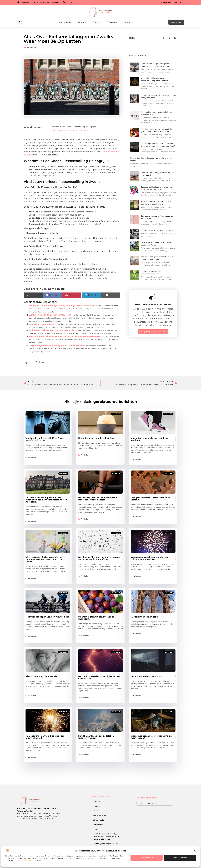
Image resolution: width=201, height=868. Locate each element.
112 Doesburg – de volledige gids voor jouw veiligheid (45, 737)
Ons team (113, 22)
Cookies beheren (180, 858)
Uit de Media (98, 820)
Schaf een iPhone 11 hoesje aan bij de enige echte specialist (61, 306)
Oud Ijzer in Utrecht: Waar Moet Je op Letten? (150, 499)
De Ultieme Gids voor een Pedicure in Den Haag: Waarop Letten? (98, 499)
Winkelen (32, 47)
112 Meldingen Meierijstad (144, 617)
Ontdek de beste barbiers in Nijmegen (158, 230)
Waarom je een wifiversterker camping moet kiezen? (151, 737)
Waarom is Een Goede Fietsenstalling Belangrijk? (74, 127)
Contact (128, 22)
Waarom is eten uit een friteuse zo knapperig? (96, 618)
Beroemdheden (100, 815)
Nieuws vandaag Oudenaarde (41, 676)
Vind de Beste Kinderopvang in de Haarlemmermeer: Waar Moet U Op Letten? (44, 559)
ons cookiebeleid (26, 861)
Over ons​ (97, 22)
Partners (82, 22)
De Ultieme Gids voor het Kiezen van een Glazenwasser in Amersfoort (100, 558)
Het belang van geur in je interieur (96, 438)
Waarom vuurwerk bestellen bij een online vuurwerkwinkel (150, 558)
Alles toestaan (147, 858)
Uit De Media (65, 22)
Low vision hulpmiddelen (42, 324)
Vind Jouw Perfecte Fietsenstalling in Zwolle (71, 130)
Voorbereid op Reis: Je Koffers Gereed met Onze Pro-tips (45, 439)
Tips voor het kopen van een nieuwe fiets (47, 617)
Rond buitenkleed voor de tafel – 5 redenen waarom (96, 737)
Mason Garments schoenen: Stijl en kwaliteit (149, 439)
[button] (195, 851)
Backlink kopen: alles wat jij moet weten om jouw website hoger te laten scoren (106, 836)
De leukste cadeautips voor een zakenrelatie (53, 330)
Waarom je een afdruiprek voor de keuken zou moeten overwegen (65, 336)
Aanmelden (98, 825)
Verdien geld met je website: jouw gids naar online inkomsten (105, 846)
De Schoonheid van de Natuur (146, 676)
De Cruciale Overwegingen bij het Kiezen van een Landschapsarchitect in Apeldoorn (46, 500)
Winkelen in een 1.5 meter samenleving (50, 315)
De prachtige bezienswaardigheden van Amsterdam (57, 346)
